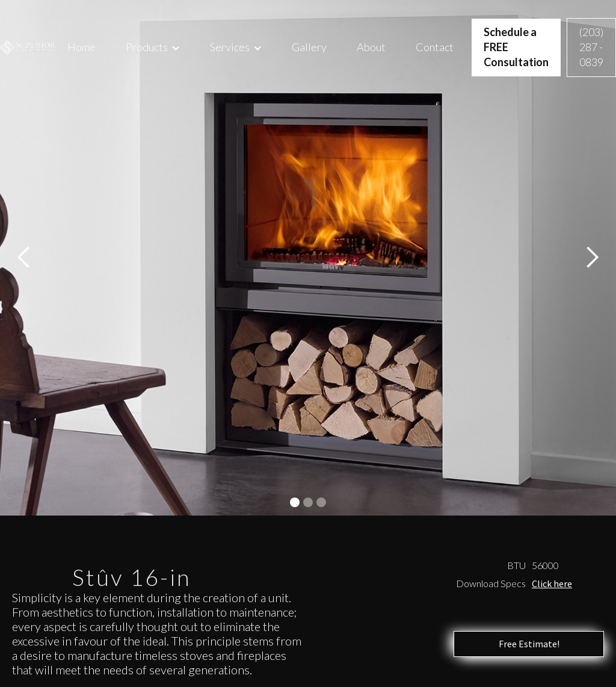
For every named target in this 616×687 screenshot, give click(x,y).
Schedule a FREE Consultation (516, 47)
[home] (28, 48)
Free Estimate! (529, 644)
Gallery (309, 47)
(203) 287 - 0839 (591, 47)
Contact (435, 47)
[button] (153, 47)
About (371, 47)
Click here (552, 584)
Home (82, 47)
